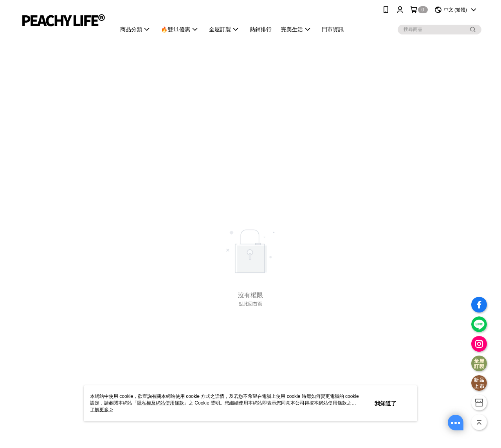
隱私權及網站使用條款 (160, 403)
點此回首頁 (250, 304)
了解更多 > (101, 410)
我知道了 (386, 403)
